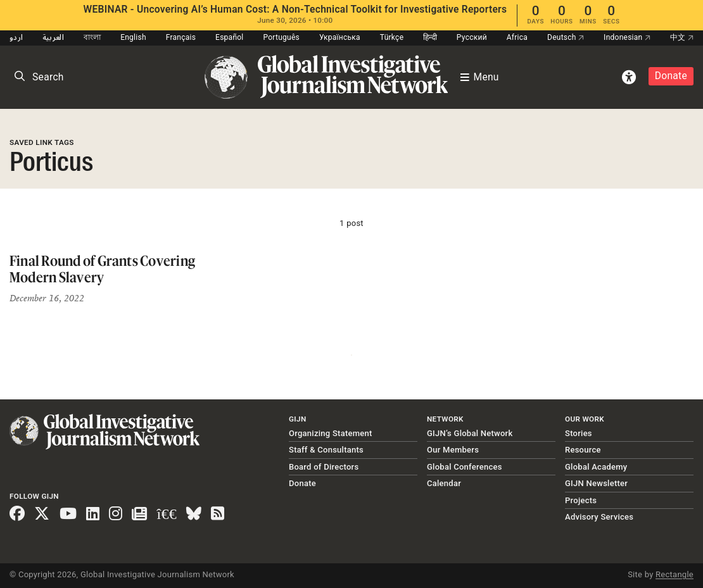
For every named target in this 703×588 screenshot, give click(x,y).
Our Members (453, 450)
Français (181, 37)
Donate (671, 76)
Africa (517, 37)
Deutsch (566, 37)
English (133, 37)
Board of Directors (324, 467)
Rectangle (674, 574)
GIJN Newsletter (596, 483)
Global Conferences (465, 467)
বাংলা (92, 37)
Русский (472, 37)
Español (230, 37)
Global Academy (596, 467)
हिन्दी (430, 37)
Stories (579, 433)
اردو (16, 37)
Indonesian (627, 37)
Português (281, 37)
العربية (53, 37)
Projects (581, 500)
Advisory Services (599, 517)
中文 (682, 37)
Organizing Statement (331, 433)
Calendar (444, 483)
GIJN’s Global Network (470, 433)
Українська (340, 37)
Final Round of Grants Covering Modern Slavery (102, 269)
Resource (583, 450)
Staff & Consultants (326, 450)
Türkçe (392, 37)
